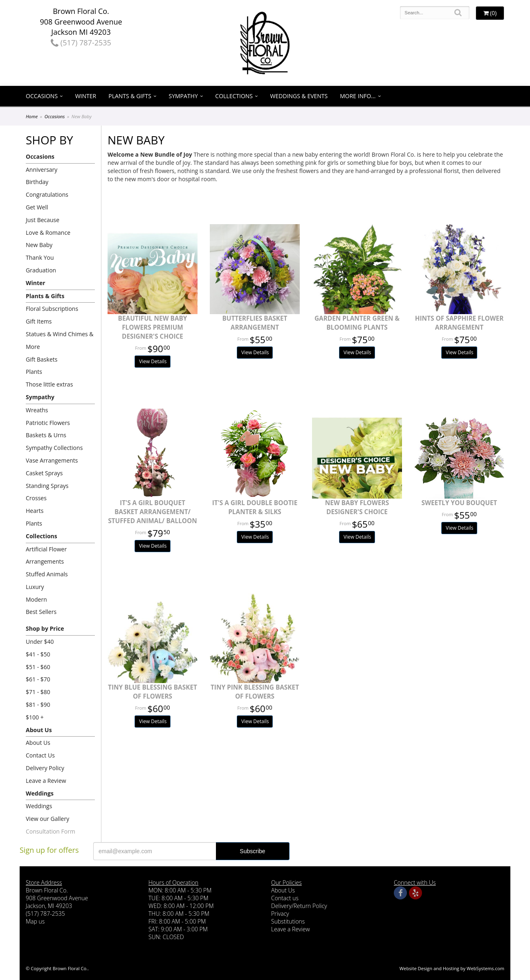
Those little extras (49, 384)
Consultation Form (51, 831)
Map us (35, 921)
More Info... (358, 96)
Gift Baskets (42, 359)
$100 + (35, 717)
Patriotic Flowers (48, 423)
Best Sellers (41, 612)
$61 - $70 (38, 679)
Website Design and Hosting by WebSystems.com (452, 968)
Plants (34, 372)
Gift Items (39, 321)
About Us (39, 730)
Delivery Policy (45, 768)
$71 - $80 (38, 692)
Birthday (37, 182)
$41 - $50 (38, 654)
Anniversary (42, 170)
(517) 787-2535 (81, 43)
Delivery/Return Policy (299, 906)
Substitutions (288, 921)
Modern (36, 599)
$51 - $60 (38, 667)
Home (32, 116)
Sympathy (183, 96)
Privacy (280, 914)
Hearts (35, 511)
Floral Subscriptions (52, 309)
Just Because (43, 220)
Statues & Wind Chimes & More (60, 340)
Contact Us (40, 755)
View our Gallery (47, 819)
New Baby (39, 245)
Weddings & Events (299, 96)
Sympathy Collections (54, 448)
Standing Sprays (47, 486)
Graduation (41, 270)
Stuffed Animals (47, 574)
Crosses (36, 498)
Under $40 (40, 642)
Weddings (40, 793)
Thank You (40, 257)
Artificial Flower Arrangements (46, 555)
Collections (234, 96)
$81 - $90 (38, 705)
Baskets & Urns (46, 435)
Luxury (35, 587)
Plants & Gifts (130, 96)
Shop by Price (45, 628)
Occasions (42, 96)
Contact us (285, 898)
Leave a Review (46, 781)
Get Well (37, 207)
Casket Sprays (44, 473)
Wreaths (37, 410)
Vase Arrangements (52, 460)
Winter (86, 96)
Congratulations (47, 194)
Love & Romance (48, 233)
